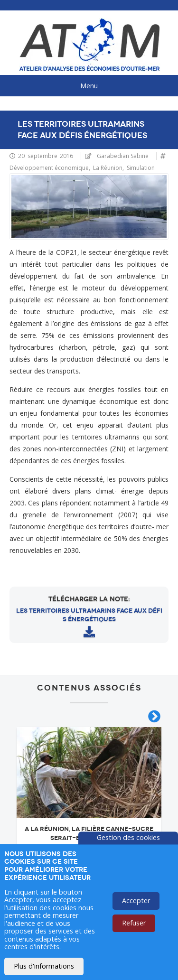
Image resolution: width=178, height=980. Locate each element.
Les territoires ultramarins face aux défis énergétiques (89, 615)
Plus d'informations (44, 966)
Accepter (136, 901)
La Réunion (108, 168)
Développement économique (49, 168)
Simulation (141, 168)
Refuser (134, 923)
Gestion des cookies (128, 837)
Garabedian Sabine (123, 156)
